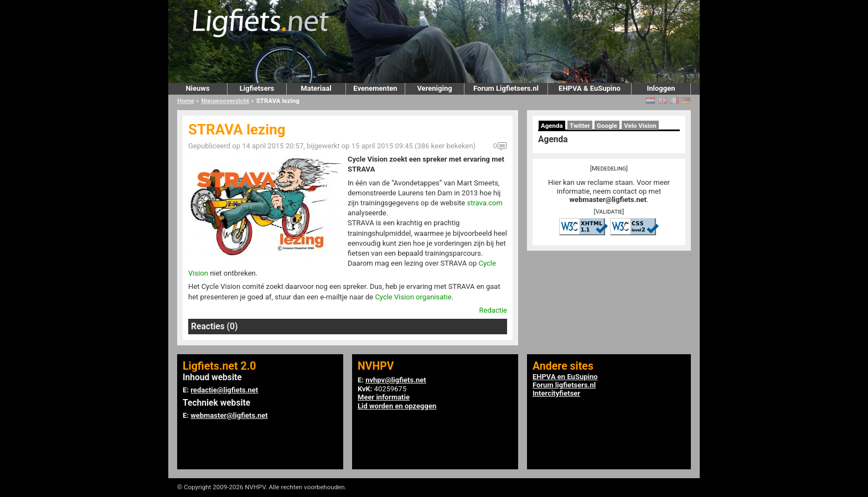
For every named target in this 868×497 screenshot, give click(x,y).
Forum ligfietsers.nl (564, 385)
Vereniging (434, 88)
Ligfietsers (257, 88)
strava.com (484, 203)
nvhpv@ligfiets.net (396, 380)
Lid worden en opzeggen (397, 406)
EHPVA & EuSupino (590, 88)
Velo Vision (640, 126)
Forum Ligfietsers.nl (506, 88)
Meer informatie (384, 397)
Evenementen (375, 88)
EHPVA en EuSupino (565, 377)
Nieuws (197, 88)
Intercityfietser (556, 393)
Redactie (493, 310)
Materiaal (316, 88)
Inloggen (661, 88)
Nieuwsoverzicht (225, 101)
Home (186, 101)
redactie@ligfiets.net (224, 390)
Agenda (552, 126)
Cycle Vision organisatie (413, 297)
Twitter (580, 126)
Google (607, 126)
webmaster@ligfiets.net (608, 200)
